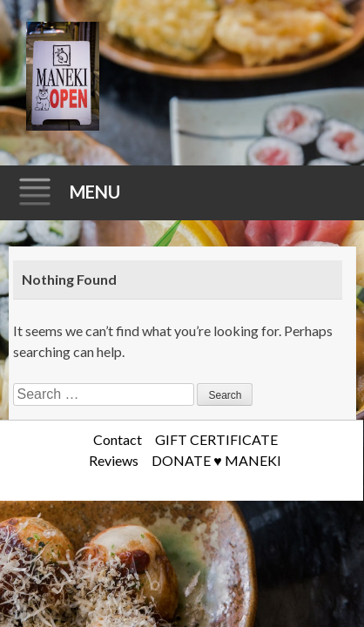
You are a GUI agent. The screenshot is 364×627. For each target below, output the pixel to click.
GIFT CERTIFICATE (216, 439)
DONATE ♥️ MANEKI (216, 460)
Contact (118, 439)
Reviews (114, 460)
